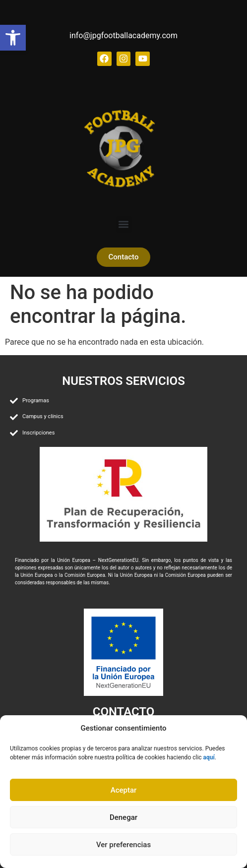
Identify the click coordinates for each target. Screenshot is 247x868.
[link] (13, 38)
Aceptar (124, 790)
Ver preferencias (123, 845)
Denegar (123, 817)
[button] (124, 224)
